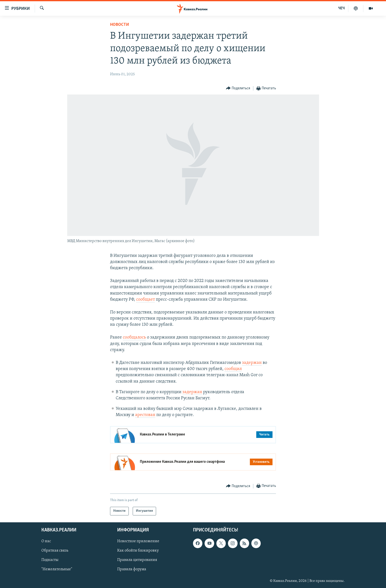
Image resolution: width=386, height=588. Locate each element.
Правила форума (132, 569)
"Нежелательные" (57, 569)
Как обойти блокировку (138, 551)
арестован (145, 415)
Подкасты (50, 560)
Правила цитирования (137, 560)
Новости (120, 25)
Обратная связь (55, 551)
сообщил (233, 369)
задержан (252, 363)
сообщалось (134, 337)
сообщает (145, 300)
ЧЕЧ (341, 8)
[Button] (238, 88)
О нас (46, 541)
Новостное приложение (138, 541)
